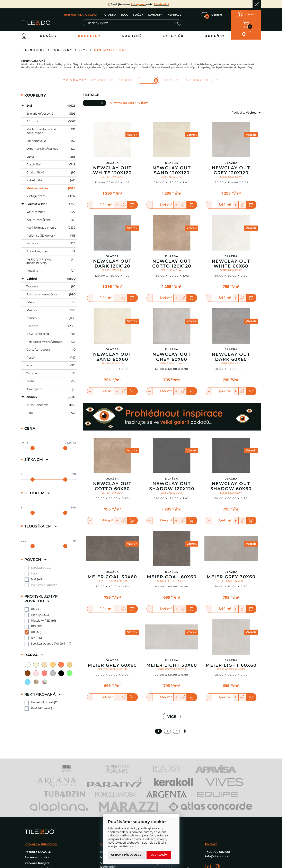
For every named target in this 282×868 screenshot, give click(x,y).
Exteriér (173, 33)
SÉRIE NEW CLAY (112, 174)
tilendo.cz (33, 47)
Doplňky (215, 33)
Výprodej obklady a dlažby (173, 866)
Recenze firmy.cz (37, 860)
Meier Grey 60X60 (112, 662)
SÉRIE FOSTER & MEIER (112, 578)
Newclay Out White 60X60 (231, 261)
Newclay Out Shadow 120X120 (172, 483)
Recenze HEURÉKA (38, 866)
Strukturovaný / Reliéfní (48, 641)
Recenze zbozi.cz (37, 854)
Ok (257, 4)
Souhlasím (160, 855)
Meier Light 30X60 (172, 662)
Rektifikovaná (41, 705)
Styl (83, 47)
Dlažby (49, 33)
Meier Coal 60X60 (172, 574)
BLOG (124, 13)
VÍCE (172, 714)
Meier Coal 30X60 (112, 574)
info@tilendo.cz (217, 854)
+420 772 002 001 (218, 849)
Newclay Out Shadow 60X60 (231, 483)
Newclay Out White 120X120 (112, 167)
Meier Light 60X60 (231, 662)
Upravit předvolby (126, 855)
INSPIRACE (174, 13)
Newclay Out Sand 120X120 (172, 167)
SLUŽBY (138, 13)
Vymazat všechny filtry (131, 100)
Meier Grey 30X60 (231, 574)
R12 (33, 606)
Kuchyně (132, 33)
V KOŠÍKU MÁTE (246, 23)
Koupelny (89, 33)
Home (24, 33)
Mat (34, 576)
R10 (33, 624)
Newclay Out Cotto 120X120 (172, 261)
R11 (33, 629)
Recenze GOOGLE (38, 849)
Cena (30, 426)
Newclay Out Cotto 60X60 (112, 483)
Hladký (36, 612)
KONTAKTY (155, 13)
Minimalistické (111, 47)
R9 (33, 635)
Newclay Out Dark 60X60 (231, 354)
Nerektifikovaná (42, 700)
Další (186, 728)
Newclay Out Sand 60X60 (112, 354)
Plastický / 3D (41, 618)
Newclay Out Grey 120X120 (231, 167)
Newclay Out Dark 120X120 (112, 261)
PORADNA (109, 13)
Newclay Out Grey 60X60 (172, 354)
